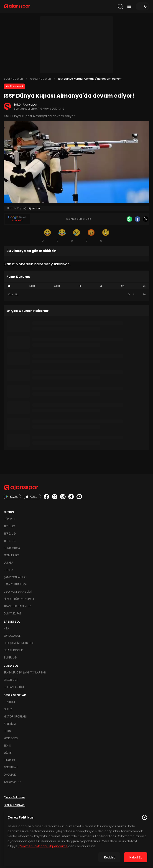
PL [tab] (80, 286)
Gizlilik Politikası (14, 805)
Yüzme (8, 753)
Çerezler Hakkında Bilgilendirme (43, 846)
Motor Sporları (15, 716)
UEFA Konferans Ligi (18, 592)
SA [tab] (123, 286)
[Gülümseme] (47, 235)
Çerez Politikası (14, 797)
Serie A (8, 570)
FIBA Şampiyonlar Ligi (19, 643)
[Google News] (17, 219)
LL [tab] (101, 286)
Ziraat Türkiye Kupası (19, 599)
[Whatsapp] (129, 219)
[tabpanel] (76, 295)
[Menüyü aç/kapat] (129, 6)
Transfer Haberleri (18, 606)
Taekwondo (12, 782)
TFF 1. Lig (9, 526)
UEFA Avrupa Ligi (15, 584)
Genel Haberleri (40, 79)
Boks (7, 731)
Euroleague (12, 636)
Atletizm (10, 724)
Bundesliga (12, 548)
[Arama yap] (120, 6)
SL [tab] (9, 286)
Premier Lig (11, 555)
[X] (146, 219)
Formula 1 (11, 767)
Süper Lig (10, 519)
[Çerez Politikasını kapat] (145, 817)
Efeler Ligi (11, 680)
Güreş (8, 709)
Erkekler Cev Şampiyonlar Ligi (25, 672)
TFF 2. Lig (10, 534)
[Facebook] (138, 219)
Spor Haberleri (13, 79)
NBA (6, 628)
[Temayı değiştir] (143, 6)
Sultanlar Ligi (14, 687)
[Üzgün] (76, 235)
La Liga (8, 563)
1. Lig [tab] (32, 286)
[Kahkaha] (62, 235)
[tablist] (76, 286)
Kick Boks (11, 738)
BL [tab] (144, 286)
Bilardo (9, 760)
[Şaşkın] (106, 235)
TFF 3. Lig (10, 541)
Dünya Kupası (13, 613)
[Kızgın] (91, 235)
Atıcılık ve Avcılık (14, 86)
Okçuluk (10, 775)
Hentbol (9, 702)
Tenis (7, 746)
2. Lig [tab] (57, 286)
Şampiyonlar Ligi (15, 577)
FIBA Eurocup (13, 650)
